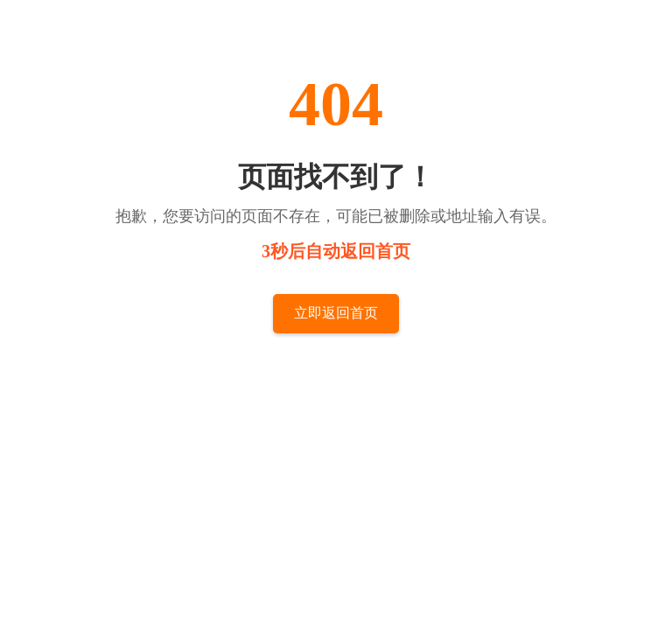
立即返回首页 (336, 313)
